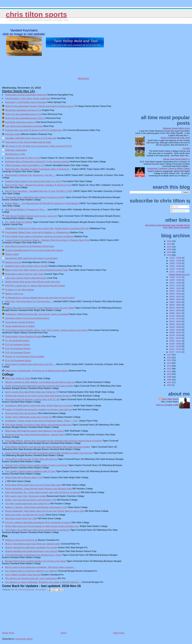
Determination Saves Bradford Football (24, 337)
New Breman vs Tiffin (15, 154)
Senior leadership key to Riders (20, 326)
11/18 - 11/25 (176, 269)
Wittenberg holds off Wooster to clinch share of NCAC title (32, 399)
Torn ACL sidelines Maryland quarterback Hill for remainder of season (38, 522)
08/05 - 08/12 (176, 313)
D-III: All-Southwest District (18, 349)
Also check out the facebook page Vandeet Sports (167, 225)
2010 (169, 374)
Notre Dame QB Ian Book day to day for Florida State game (33, 485)
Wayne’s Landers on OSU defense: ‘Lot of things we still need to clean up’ (40, 382)
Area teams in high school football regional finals (28, 142)
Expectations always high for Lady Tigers (25, 274)
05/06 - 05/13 (176, 324)
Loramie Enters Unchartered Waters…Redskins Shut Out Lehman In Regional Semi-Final (47, 240)
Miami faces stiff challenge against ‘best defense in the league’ (35, 431)
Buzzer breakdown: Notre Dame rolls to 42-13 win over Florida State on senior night (45, 511)
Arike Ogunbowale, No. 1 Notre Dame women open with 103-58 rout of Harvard (43, 492)
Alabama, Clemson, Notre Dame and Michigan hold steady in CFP (36, 507)
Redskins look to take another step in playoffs (27, 266)
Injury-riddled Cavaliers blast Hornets (23, 575)
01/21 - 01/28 (176, 346)
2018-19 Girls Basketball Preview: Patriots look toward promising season (40, 106)
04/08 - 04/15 (176, 332)
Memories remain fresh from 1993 (21, 518)
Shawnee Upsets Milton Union (176, 128)
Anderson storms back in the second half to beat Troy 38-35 (33, 181)
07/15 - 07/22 (176, 319)
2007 (169, 382)
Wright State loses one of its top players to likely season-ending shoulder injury (42, 526)
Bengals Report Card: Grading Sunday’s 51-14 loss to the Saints (36, 561)
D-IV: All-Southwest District (18, 353)
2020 (169, 249)
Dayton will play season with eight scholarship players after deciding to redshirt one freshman (49, 453)
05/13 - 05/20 (176, 321)
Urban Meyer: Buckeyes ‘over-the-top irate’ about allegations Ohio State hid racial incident (48, 447)
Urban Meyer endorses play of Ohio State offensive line (31, 459)
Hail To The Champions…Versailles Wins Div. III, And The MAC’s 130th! (39, 191)
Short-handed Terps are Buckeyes (21, 413)
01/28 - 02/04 (176, 344)
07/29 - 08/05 (176, 316)
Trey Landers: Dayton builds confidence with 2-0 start (30, 471)
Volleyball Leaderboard (16, 150)
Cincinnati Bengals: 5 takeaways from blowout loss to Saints (33, 555)
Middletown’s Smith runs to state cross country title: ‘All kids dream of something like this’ (47, 228)
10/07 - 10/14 (176, 288)
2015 (169, 360)
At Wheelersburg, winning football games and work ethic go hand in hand (40, 298)
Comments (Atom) (24, 639)
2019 (169, 252)
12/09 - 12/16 (176, 263)
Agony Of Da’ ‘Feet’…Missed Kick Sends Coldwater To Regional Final (38, 185)
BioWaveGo (75, 79)
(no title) (186, 148)
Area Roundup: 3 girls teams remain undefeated (28, 98)
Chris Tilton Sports (36, 14)
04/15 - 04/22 (176, 330)
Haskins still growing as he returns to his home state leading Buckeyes (38, 396)
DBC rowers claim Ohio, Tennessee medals (26, 496)
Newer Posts (8, 633)
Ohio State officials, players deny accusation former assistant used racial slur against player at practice (53, 441)
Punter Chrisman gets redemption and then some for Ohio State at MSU (39, 386)
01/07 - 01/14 (176, 352)
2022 (169, 244)
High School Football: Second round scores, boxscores (31, 216)
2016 (169, 357)
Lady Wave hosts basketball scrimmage (24, 126)
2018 (169, 255)
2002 (169, 385)
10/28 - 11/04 (176, 280)
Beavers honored (13, 262)
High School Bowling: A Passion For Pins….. (26, 210)
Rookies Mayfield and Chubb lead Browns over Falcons (31, 551)
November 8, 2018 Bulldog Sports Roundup (26, 102)
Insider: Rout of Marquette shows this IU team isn (28, 417)
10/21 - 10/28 (176, 283)
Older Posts (119, 633)
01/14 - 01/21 (176, 349)
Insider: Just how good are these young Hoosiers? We (31, 500)
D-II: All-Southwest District (18, 345)
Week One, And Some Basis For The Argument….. (29, 301)
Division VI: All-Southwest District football (25, 357)
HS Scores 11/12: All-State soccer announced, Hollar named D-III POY (39, 146)
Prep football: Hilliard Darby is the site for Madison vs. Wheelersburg (37, 232)
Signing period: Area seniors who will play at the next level (32, 282)
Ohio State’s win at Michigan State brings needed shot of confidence (37, 530)
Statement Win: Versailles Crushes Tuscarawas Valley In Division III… (38, 169)
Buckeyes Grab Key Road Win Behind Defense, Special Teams (35, 435)
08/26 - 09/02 (176, 305)
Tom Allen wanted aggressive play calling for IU (27, 504)
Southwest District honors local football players (27, 318)
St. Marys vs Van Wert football (19, 290)
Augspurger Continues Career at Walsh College (169, 168)
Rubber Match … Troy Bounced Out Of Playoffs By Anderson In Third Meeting (42, 203)
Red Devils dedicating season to (20, 122)
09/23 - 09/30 (176, 294)
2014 (169, 363)
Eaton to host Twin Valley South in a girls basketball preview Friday (37, 270)
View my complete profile (167, 405)
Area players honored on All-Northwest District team (30, 246)
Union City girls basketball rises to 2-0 (23, 114)
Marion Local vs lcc (14, 294)
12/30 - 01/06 (176, 258)
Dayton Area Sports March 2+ (177, 159)
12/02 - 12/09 (176, 266)
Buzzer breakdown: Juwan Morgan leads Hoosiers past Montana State (38, 489)
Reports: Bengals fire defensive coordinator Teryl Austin (31, 548)
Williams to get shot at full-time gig (21, 540)
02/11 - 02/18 (176, 338)
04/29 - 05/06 (176, 327)
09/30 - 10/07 (176, 291)
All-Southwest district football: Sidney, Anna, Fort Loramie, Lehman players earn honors (46, 330)
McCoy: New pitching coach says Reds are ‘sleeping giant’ (33, 544)
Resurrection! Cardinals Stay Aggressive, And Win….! (30, 175)
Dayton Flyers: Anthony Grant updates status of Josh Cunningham (36, 465)
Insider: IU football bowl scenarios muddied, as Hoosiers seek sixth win (39, 410)
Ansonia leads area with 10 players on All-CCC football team (34, 130)
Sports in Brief (12, 254)
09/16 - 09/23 (176, 296)
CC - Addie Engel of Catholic (19, 222)
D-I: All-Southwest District (17, 341)
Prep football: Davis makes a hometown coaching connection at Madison (40, 236)
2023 (169, 241)
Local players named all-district (20, 322)
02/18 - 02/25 (176, 335)
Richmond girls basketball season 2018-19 (25, 118)
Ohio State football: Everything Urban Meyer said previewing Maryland (38, 425)
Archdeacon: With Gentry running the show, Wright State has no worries (39, 406)
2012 (169, 369)
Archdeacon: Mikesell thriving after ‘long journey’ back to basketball (37, 314)
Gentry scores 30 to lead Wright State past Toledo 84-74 (32, 392)
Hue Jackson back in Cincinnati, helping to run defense (31, 571)
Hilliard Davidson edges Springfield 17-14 (25, 165)
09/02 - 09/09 (176, 302)
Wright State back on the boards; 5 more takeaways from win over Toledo (40, 308)
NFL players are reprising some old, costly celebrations (31, 578)
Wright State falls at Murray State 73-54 (24, 477)
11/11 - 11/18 (176, 272)
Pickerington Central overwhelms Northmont (26, 95)
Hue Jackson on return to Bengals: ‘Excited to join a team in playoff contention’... (43, 582)
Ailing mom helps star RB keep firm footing (25, 515)
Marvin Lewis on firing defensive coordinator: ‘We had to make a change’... (40, 567)
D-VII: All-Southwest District (18, 361)
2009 (169, 377)
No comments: (41, 590)
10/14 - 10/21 (176, 285)
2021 (169, 247)
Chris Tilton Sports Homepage (176, 227)
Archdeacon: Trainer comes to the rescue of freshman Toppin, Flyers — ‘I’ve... (42, 421)
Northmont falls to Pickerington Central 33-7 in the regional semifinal (37, 162)
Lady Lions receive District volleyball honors (26, 278)
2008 (169, 380)
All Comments (178, 211)
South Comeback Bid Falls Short (175, 138)
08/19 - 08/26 (176, 308)
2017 (169, 355)
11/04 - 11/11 (176, 277)
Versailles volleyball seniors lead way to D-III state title (31, 138)
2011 (169, 371)
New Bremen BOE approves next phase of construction (31, 258)
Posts (175, 207)
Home (64, 633)
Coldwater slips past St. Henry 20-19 (22, 158)
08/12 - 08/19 (176, 310)
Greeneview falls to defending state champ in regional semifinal (35, 197)
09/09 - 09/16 (176, 299)
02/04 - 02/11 (176, 341)
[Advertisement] (22, 612)
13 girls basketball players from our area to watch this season (34, 250)
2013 (169, 366)
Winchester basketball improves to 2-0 (23, 110)
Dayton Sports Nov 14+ (19, 91)
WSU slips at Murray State (18, 378)
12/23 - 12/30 (176, 261)
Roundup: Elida (12, 134)
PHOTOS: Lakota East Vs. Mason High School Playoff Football (35, 286)
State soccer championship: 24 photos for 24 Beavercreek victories (37, 371)
